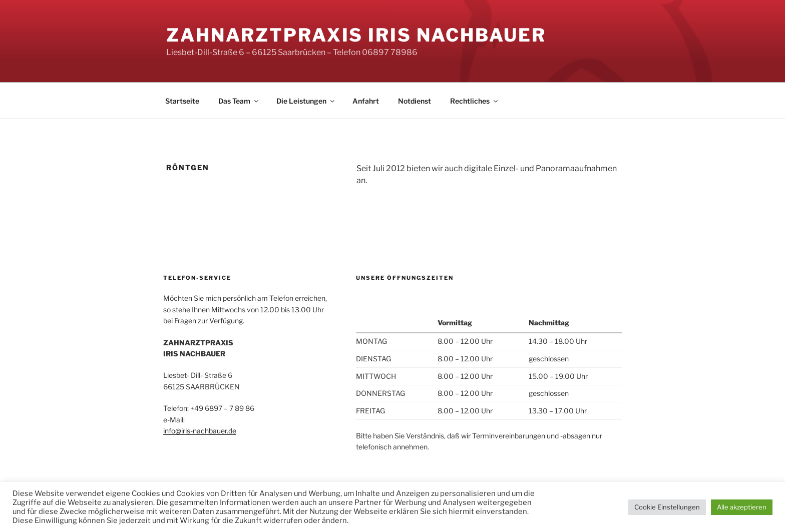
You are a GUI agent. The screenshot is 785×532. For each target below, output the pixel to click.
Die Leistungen (306, 101)
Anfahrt (366, 101)
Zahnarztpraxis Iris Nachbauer (356, 35)
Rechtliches (475, 101)
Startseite (182, 101)
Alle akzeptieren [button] (742, 507)
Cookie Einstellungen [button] (667, 507)
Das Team (239, 101)
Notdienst (415, 101)
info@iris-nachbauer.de (200, 431)
